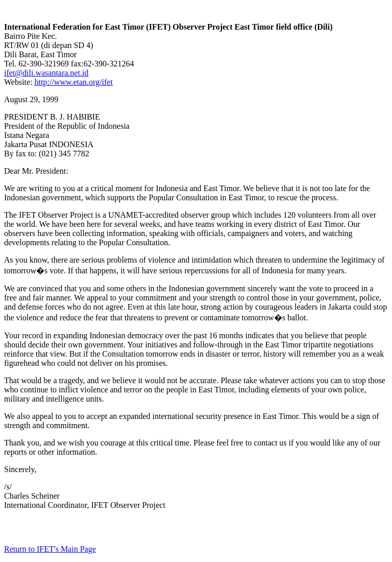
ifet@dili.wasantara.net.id (46, 73)
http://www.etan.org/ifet (74, 82)
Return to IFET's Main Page (50, 549)
